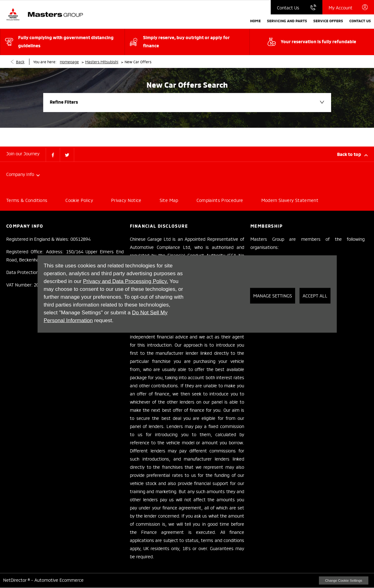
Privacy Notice (126, 200)
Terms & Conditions (27, 200)
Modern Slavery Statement (290, 200)
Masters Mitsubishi (102, 62)
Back (20, 62)
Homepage (69, 62)
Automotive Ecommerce (59, 580)
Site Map (169, 200)
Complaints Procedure (220, 200)
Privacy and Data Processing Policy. (126, 281)
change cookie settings (344, 580)
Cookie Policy (79, 200)
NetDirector (15, 580)
